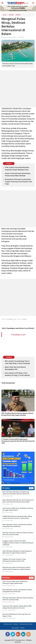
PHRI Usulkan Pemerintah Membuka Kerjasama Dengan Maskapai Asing (17, 169)
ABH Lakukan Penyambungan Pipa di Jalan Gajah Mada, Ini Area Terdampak (17, 362)
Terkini (6, 488)
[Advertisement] (18, 89)
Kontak (22, 628)
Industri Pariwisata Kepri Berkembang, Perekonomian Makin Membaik (18, 175)
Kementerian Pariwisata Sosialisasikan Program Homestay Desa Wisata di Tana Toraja (18, 182)
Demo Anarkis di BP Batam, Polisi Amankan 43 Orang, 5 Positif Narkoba (17, 374)
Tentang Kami (8, 624)
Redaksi (16, 624)
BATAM (11, 15)
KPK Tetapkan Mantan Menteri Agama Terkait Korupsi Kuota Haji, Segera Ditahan (17, 414)
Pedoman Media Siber (26, 624)
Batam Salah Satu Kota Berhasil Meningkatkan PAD (15, 368)
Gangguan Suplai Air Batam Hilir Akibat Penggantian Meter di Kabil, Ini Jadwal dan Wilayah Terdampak (18, 543)
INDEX (31, 488)
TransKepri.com (18, 335)
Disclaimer (15, 628)
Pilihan (6, 578)
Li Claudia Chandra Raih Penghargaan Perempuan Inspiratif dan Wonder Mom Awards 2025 (18, 441)
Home (5, 15)
